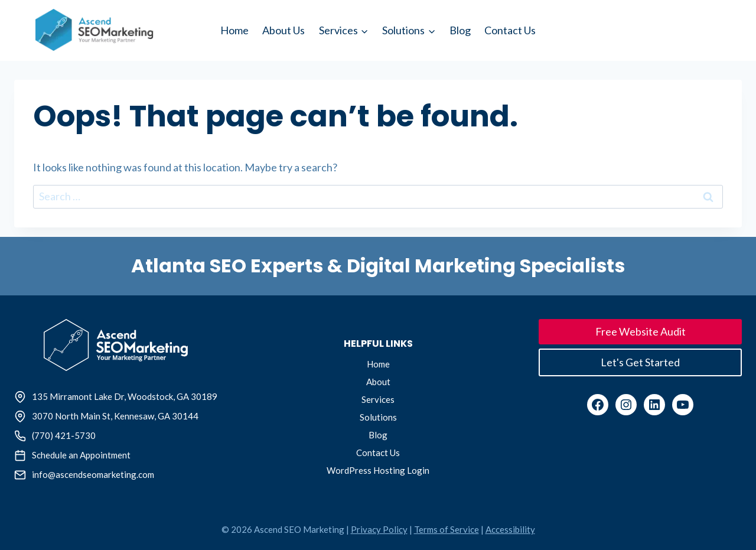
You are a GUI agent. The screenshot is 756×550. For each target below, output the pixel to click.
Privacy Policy (379, 529)
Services (378, 399)
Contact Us (510, 30)
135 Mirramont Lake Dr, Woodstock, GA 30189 (125, 396)
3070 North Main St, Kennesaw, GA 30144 (115, 416)
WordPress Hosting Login (378, 470)
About (378, 382)
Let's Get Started (640, 362)
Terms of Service (447, 529)
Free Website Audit (641, 331)
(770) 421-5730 (64, 435)
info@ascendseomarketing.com (93, 474)
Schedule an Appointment (81, 455)
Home (234, 30)
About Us (283, 30)
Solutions (378, 417)
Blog (460, 30)
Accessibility (510, 529)
